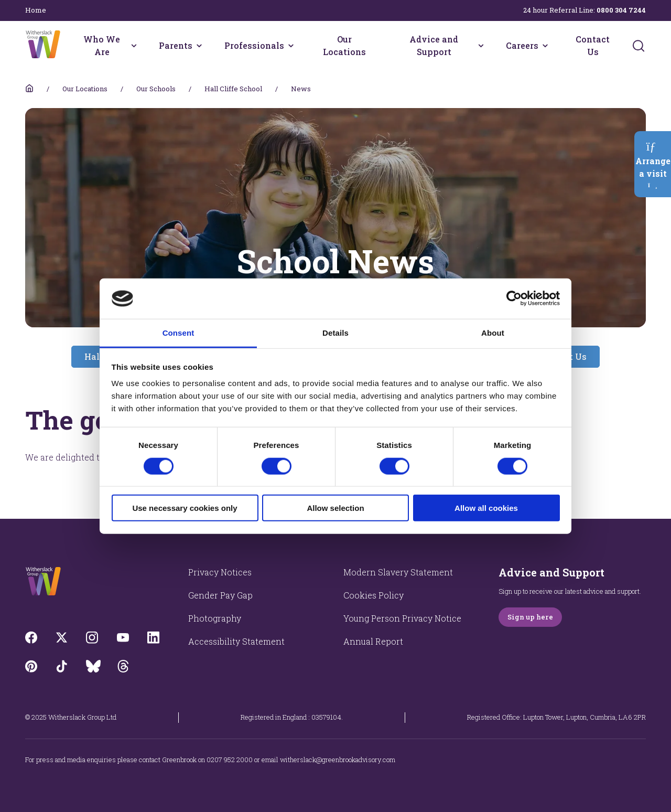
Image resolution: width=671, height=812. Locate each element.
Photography (215, 618)
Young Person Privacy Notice (402, 618)
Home (36, 10)
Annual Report (373, 641)
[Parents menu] (199, 46)
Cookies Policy (374, 595)
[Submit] (638, 46)
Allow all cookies (486, 508)
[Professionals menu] (291, 46)
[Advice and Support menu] (481, 46)
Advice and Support (434, 45)
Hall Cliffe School (233, 89)
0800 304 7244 (621, 10)
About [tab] (493, 333)
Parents (176, 45)
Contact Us (593, 45)
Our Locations (344, 45)
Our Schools (156, 89)
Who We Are (102, 45)
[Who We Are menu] (134, 46)
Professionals (254, 45)
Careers (522, 45)
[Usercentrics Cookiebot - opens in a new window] (514, 298)
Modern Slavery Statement (398, 572)
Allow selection (335, 508)
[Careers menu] (545, 46)
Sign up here (530, 617)
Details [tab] (335, 333)
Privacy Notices (220, 572)
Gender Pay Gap (220, 595)
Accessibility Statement (236, 641)
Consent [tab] (178, 333)
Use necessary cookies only (185, 508)
